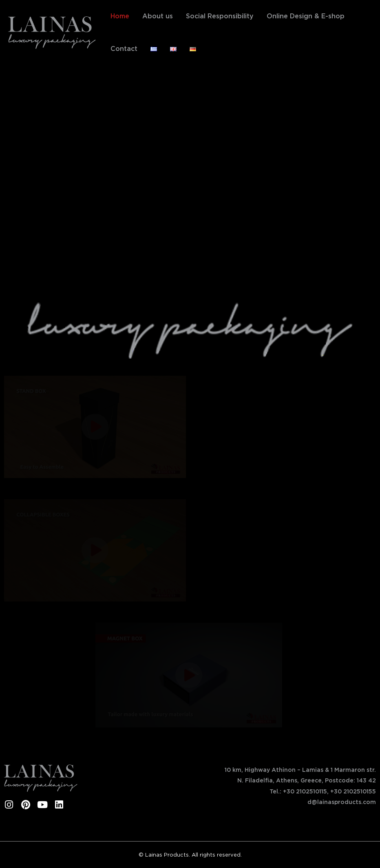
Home (120, 16)
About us (158, 16)
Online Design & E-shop (306, 16)
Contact (124, 49)
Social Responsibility (220, 16)
